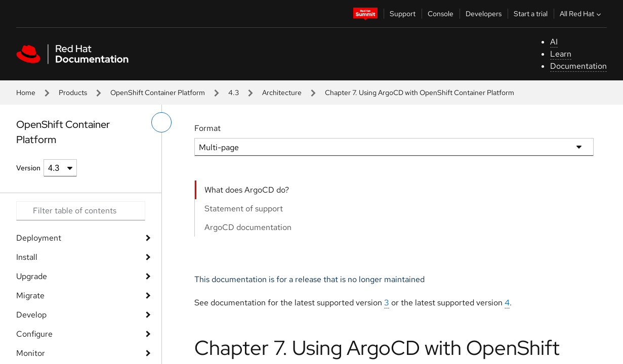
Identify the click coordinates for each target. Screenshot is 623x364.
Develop (31, 315)
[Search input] (81, 211)
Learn (561, 54)
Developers (484, 14)
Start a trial (531, 14)
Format (207, 128)
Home (26, 93)
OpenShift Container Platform (158, 93)
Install (27, 257)
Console (441, 14)
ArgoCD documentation (248, 227)
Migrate (30, 295)
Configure (34, 334)
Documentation (578, 66)
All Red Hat (582, 14)
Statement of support (244, 209)
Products (73, 93)
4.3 (234, 93)
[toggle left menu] (161, 122)
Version (28, 168)
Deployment (39, 238)
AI (554, 42)
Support (403, 14)
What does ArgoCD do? (247, 190)
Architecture (282, 93)
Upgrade (32, 276)
